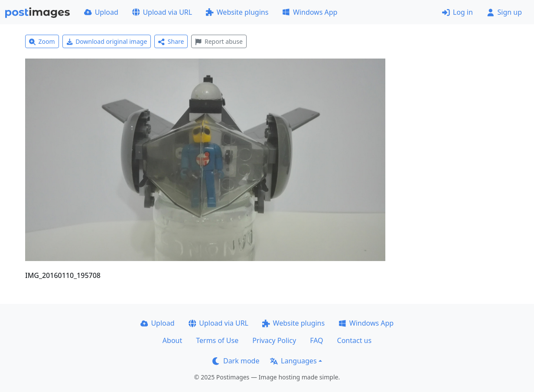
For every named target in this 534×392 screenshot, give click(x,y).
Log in (457, 12)
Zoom (42, 41)
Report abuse (219, 41)
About (172, 340)
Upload (101, 12)
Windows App (310, 12)
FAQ (316, 340)
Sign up (504, 12)
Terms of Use (217, 340)
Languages (293, 361)
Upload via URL (162, 12)
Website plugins (237, 12)
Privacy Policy (274, 340)
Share (171, 41)
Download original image (107, 41)
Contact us (355, 340)
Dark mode (236, 361)
